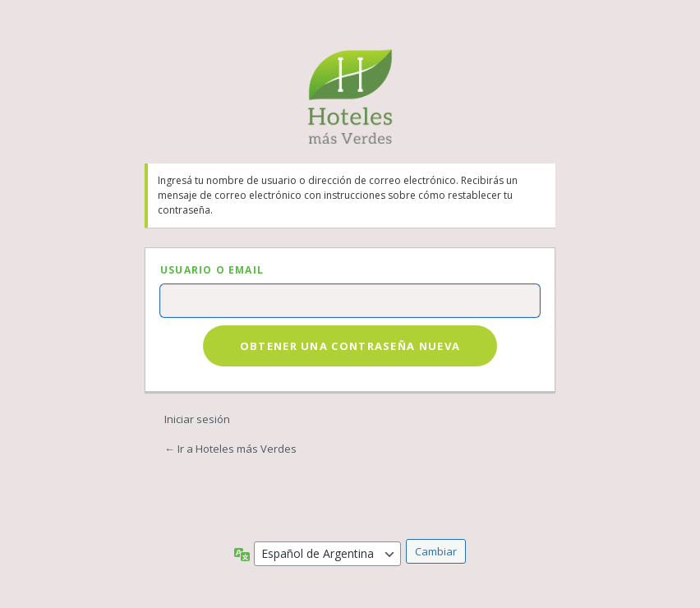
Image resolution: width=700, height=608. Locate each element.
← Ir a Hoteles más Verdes (230, 449)
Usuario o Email (212, 270)
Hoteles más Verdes (350, 97)
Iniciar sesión (197, 419)
